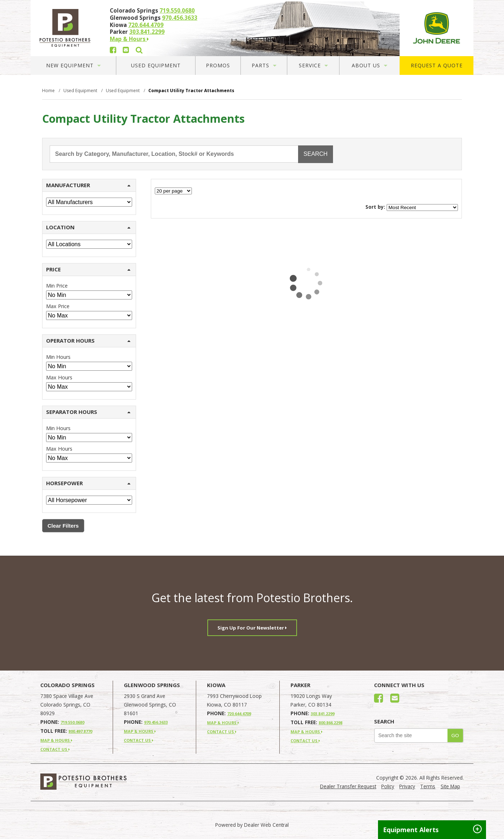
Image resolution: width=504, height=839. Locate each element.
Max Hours (59, 377)
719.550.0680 (177, 10)
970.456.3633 (180, 18)
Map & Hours (129, 39)
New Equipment (73, 65)
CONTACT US (55, 749)
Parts (264, 65)
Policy (388, 786)
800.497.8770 (80, 731)
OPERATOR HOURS (88, 340)
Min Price (57, 286)
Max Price (58, 306)
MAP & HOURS (56, 740)
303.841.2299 (147, 32)
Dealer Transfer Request (348, 786)
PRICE (88, 269)
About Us (370, 65)
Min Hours (58, 357)
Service (313, 65)
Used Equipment (156, 65)
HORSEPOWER (88, 483)
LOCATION (88, 227)
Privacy (407, 786)
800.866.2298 (330, 723)
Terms (428, 786)
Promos (218, 65)
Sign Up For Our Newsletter (252, 628)
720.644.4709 (146, 25)
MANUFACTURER (88, 185)
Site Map (450, 786)
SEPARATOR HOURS (88, 412)
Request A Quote (437, 65)
